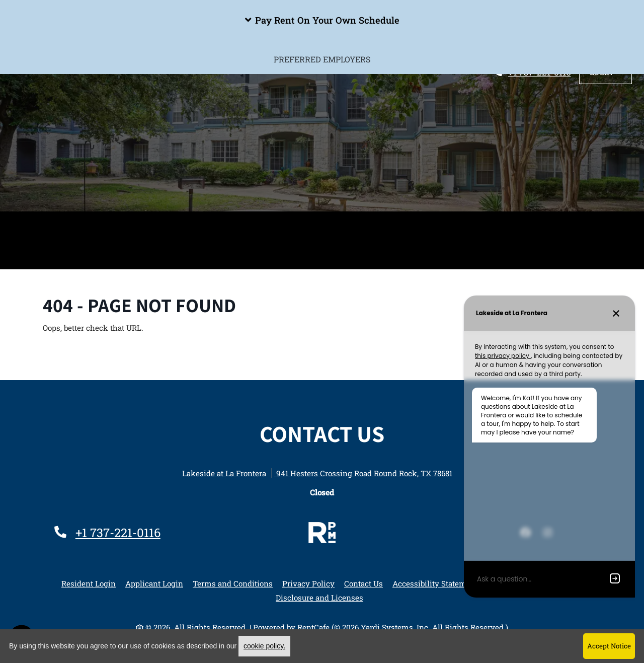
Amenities (101, 225)
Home (47, 225)
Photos (345, 225)
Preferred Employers (322, 254)
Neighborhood (413, 225)
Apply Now (488, 225)
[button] (322, 20)
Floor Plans (169, 225)
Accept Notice (609, 646)
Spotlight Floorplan (263, 225)
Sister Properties (570, 225)
